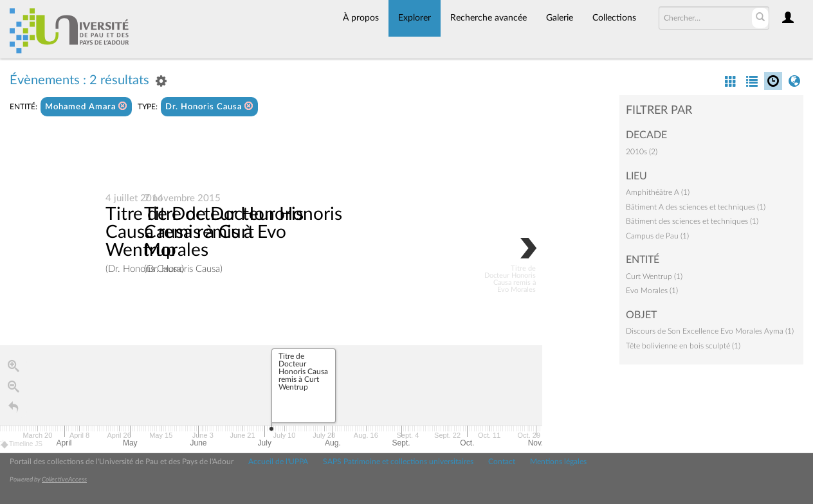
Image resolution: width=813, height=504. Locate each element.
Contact (502, 462)
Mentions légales (558, 462)
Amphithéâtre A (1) (658, 192)
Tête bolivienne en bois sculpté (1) (683, 346)
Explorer (415, 18)
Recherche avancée (489, 18)
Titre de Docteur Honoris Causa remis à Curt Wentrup (205, 232)
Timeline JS (22, 445)
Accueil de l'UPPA (278, 462)
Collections (614, 18)
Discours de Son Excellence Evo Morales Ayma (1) (710, 331)
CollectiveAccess (64, 480)
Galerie (560, 18)
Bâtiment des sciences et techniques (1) (692, 221)
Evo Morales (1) (652, 291)
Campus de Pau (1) (657, 236)
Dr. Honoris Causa (209, 106)
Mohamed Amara (86, 106)
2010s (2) (642, 152)
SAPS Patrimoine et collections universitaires (398, 462)
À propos (361, 18)
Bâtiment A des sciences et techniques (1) (696, 207)
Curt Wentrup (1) (654, 276)
